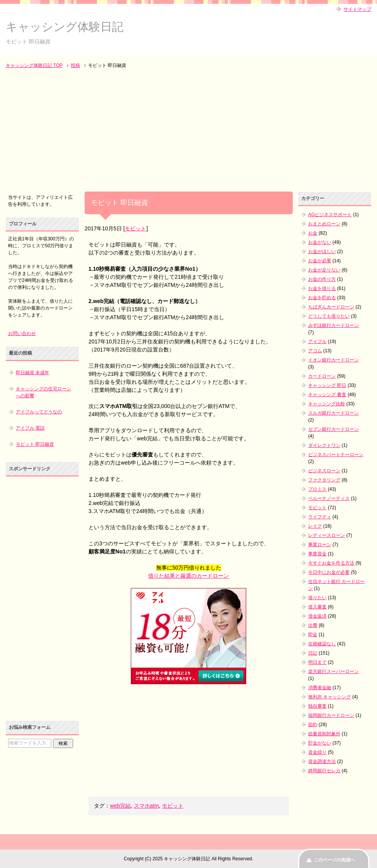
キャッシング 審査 (327, 395)
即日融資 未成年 (33, 373)
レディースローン (327, 535)
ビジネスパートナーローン (336, 455)
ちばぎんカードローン (331, 307)
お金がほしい (322, 252)
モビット (135, 228)
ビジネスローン (324, 471)
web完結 (120, 806)
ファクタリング (324, 480)
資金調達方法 (322, 761)
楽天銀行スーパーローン (334, 671)
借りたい (317, 598)
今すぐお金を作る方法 (331, 563)
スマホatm (146, 806)
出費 (313, 625)
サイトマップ (357, 9)
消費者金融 (320, 688)
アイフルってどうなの (39, 412)
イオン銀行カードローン (334, 360)
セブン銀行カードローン (334, 429)
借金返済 (317, 616)
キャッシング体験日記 (65, 27)
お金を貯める (322, 298)
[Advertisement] (188, 131)
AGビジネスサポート (330, 215)
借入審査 (317, 607)
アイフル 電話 (30, 428)
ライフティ (320, 517)
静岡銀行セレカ (324, 771)
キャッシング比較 (327, 404)
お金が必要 (320, 261)
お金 (313, 233)
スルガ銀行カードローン (334, 413)
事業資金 (317, 554)
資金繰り (317, 752)
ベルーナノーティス (329, 498)
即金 (313, 635)
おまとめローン (324, 224)
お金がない (320, 242)
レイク (315, 526)
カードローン (322, 376)
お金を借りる (322, 288)
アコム (315, 351)
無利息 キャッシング (329, 697)
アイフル (317, 342)
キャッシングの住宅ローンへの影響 (43, 392)
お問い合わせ (22, 333)
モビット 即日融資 (35, 444)
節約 (313, 725)
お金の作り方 (322, 279)
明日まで (317, 662)
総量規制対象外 (324, 734)
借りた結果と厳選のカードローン (188, 576)
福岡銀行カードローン (331, 715)
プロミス (317, 489)
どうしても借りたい (329, 316)
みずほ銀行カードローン (334, 325)
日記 (313, 653)
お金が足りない (324, 270)
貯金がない (320, 743)
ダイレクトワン (324, 445)
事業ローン (320, 545)
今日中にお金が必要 (329, 572)
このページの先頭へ (334, 860)
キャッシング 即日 (327, 385)
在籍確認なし (322, 644)
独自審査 (317, 706)
